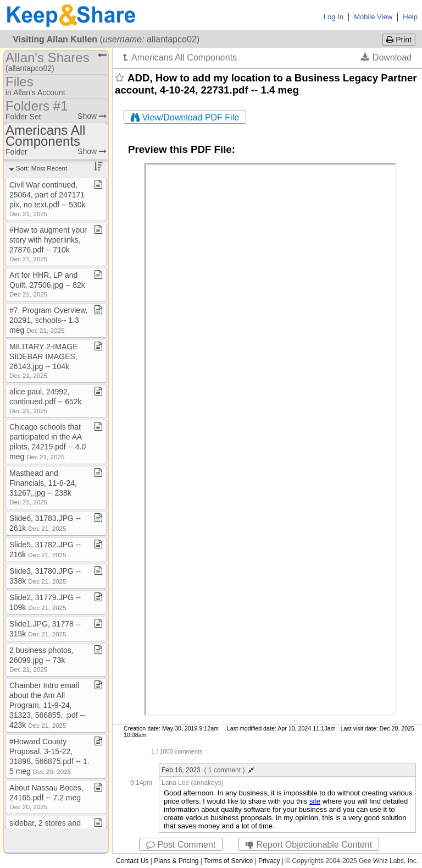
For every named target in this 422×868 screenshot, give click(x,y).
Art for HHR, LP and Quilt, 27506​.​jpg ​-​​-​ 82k (47, 284)
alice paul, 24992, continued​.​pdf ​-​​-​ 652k (46, 401)
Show (92, 116)
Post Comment (181, 845)
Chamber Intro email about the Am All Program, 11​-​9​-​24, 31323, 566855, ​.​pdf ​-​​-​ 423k (47, 705)
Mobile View (373, 17)
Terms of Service (228, 861)
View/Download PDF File (185, 117)
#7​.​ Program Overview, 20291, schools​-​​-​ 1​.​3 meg (48, 320)
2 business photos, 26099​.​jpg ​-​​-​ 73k (41, 659)
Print (399, 40)
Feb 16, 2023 (208, 770)
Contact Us (132, 861)
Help (410, 17)
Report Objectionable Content (309, 845)
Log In (334, 17)
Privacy (269, 861)
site (315, 801)
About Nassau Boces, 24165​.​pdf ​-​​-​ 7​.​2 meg (46, 797)
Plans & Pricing (176, 861)
